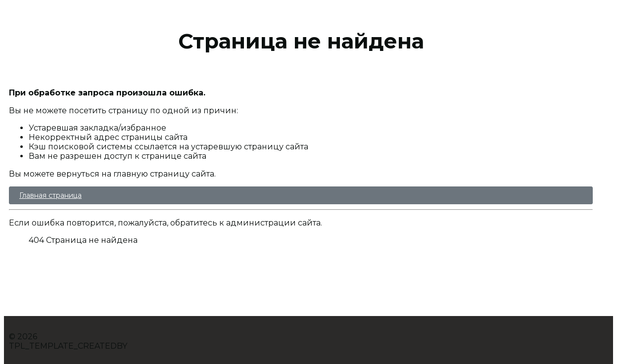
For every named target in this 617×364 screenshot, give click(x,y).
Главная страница (50, 195)
